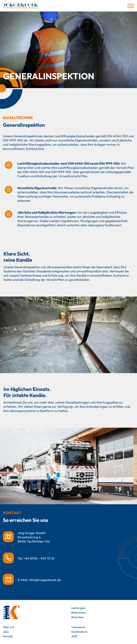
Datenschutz (79, 632)
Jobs (6, 632)
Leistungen (78, 608)
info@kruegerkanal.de (45, 580)
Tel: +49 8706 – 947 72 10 (36, 558)
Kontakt (8, 636)
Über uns (8, 627)
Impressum (78, 627)
